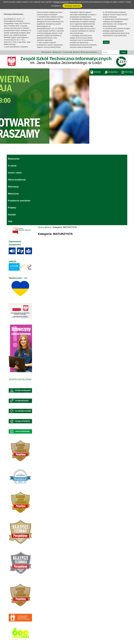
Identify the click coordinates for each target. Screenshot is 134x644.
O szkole (12, 166)
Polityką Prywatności (61, 2)
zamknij (106, 42)
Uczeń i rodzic (15, 173)
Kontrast (76, 52)
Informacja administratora (89, 52)
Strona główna (47, 52)
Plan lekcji (127, 72)
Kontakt (12, 215)
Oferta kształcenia (17, 180)
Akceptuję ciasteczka (72, 6)
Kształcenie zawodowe (19, 201)
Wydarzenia (14, 159)
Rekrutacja (13, 187)
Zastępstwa (111, 72)
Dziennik (96, 72)
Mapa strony (57, 52)
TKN (10, 222)
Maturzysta (13, 194)
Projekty (12, 208)
